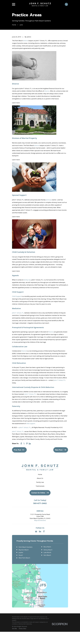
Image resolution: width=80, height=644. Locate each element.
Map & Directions (40, 520)
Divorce (24, 351)
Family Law (40, 482)
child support (31, 423)
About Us (40, 478)
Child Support (17, 296)
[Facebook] (44, 531)
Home (40, 474)
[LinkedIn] (40, 531)
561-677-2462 (40, 503)
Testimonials (40, 486)
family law (27, 280)
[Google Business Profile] (36, 531)
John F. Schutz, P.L (18, 313)
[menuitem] (14, 628)
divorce (26, 41)
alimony (49, 200)
